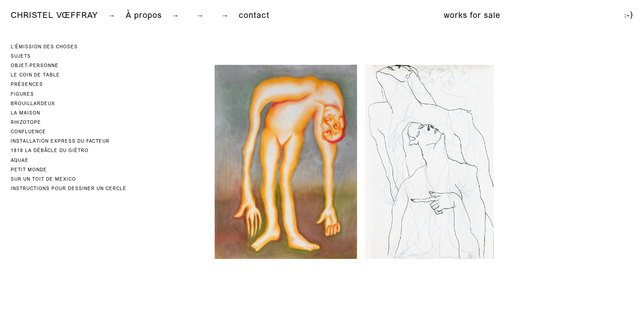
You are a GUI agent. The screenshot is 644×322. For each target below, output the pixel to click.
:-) (629, 16)
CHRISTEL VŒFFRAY (54, 16)
